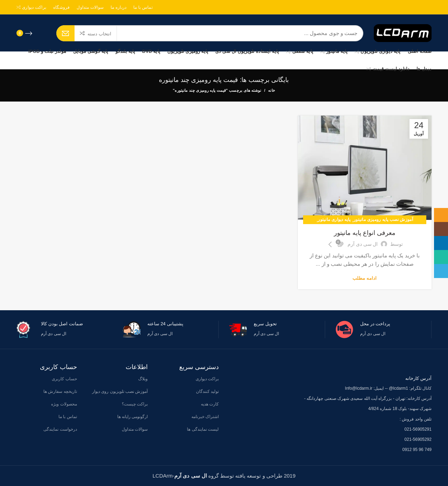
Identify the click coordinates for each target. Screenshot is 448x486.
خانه (272, 90)
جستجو (65, 33)
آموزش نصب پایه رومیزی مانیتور (383, 220)
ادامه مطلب (365, 278)
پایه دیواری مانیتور (334, 220)
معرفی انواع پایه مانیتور (365, 233)
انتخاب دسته (99, 34)
